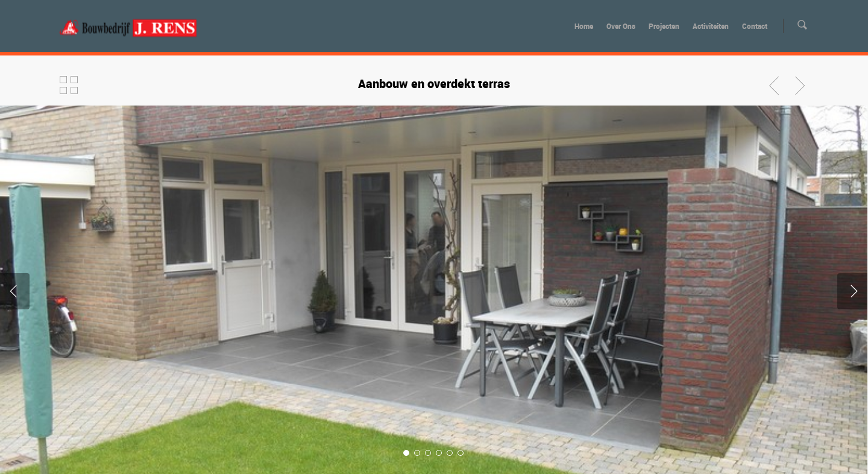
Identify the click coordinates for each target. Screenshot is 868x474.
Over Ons (621, 26)
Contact (755, 26)
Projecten (664, 26)
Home (584, 26)
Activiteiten (711, 26)
